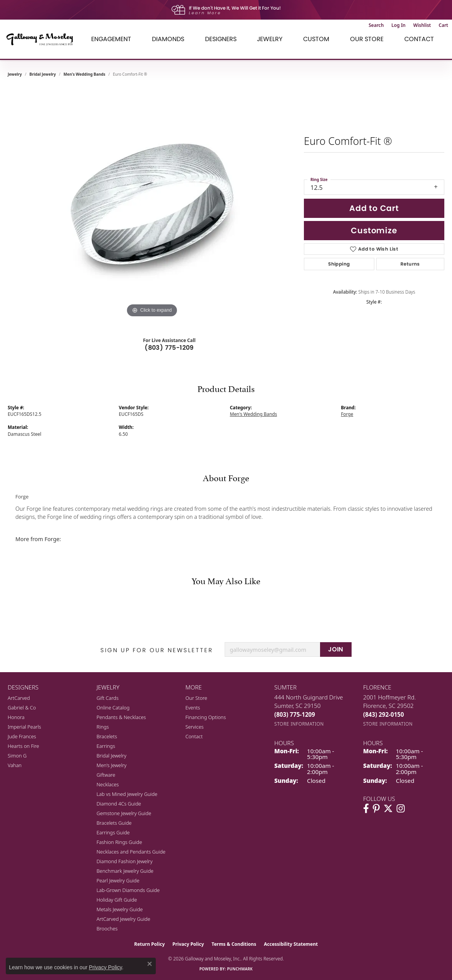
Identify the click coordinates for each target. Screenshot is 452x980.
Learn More (205, 13)
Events (193, 708)
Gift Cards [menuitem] (108, 698)
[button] (376, 25)
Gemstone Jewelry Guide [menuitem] (124, 813)
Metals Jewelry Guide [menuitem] (120, 909)
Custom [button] (316, 39)
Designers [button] (221, 39)
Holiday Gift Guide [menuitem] (117, 900)
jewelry (15, 74)
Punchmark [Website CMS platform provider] (240, 969)
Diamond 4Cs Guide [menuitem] (119, 804)
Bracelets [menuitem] (107, 736)
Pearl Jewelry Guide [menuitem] (118, 880)
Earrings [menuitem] (106, 746)
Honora (16, 717)
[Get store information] (299, 724)
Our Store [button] (367, 39)
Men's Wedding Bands (84, 74)
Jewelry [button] (270, 39)
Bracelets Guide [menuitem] (114, 823)
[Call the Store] (295, 714)
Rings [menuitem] (103, 727)
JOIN (336, 649)
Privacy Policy (188, 944)
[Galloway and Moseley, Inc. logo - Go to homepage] (42, 39)
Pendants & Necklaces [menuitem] (121, 717)
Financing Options (206, 717)
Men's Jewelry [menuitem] (112, 765)
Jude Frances (22, 736)
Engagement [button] (111, 39)
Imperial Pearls (24, 727)
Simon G (17, 756)
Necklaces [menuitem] (108, 784)
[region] (152, 204)
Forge (347, 414)
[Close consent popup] (150, 964)
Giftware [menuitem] (106, 775)
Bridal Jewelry (43, 74)
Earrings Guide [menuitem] (113, 832)
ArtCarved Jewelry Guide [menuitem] (123, 919)
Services (194, 727)
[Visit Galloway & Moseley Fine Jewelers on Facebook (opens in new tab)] (366, 809)
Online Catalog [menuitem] (113, 708)
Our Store (196, 698)
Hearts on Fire (23, 746)
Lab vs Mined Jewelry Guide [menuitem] (127, 794)
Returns (410, 264)
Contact (419, 39)
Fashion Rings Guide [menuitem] (119, 842)
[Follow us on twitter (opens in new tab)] (388, 809)
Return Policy (150, 944)
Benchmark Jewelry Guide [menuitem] (125, 871)
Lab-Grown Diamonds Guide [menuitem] (128, 890)
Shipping (339, 264)
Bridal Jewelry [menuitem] (111, 756)
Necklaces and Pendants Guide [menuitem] (131, 852)
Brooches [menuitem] (107, 929)
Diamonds (168, 39)
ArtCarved (19, 698)
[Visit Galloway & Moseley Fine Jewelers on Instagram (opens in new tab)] (401, 809)
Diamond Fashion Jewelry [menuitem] (124, 861)
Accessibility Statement (291, 944)
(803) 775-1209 (169, 348)
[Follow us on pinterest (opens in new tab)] (376, 809)
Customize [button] (374, 230)
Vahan (15, 765)
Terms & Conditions (234, 944)
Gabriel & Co (22, 708)
